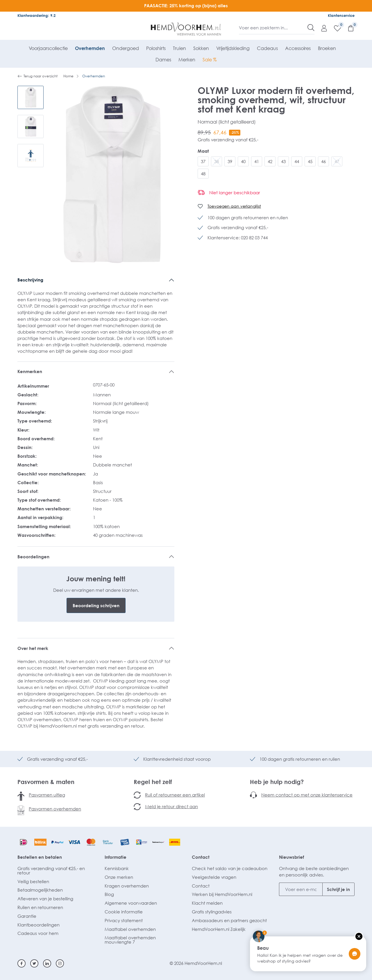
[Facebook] (22, 963)
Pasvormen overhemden (55, 809)
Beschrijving (30, 280)
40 (243, 161)
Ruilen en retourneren (40, 907)
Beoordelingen (33, 557)
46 (323, 161)
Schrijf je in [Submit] (338, 889)
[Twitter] (34, 963)
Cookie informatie (124, 912)
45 (310, 161)
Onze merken (119, 877)
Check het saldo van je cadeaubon (230, 868)
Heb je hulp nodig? (277, 782)
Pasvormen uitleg (47, 795)
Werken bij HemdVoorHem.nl (222, 894)
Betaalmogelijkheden (40, 890)
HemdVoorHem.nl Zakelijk (219, 929)
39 (230, 161)
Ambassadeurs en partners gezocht (229, 920)
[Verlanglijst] (335, 28)
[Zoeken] (311, 28)
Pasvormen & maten (46, 782)
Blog (109, 894)
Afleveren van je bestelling (45, 899)
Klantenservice (341, 15)
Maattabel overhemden (130, 929)
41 (257, 161)
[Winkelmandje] (348, 28)
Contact (201, 857)
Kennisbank (117, 868)
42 (270, 161)
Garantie (27, 916)
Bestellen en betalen (40, 857)
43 (283, 161)
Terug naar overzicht (37, 76)
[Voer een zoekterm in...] (273, 28)
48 (203, 174)
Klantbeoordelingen (39, 925)
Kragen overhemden (127, 886)
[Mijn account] (321, 28)
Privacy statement (124, 920)
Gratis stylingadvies (212, 912)
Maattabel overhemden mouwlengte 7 (130, 940)
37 (203, 161)
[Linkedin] (47, 963)
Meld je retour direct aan (171, 806)
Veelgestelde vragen (214, 877)
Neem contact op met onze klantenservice (307, 795)
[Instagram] (60, 963)
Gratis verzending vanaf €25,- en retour (51, 871)
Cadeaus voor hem (38, 933)
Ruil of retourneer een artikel (175, 795)
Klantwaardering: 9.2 (36, 15)
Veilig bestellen (33, 881)
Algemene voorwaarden (131, 903)
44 (297, 161)
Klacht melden (207, 903)
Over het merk (33, 648)
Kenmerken (30, 371)
